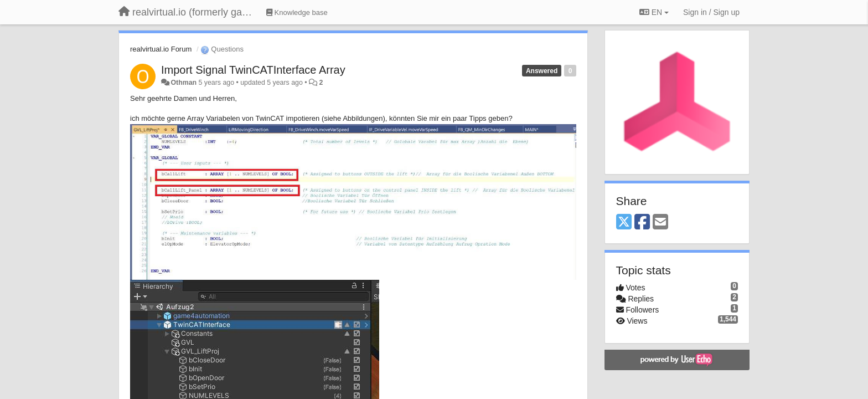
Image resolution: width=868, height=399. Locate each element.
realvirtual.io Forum (161, 49)
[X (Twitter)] (624, 222)
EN (654, 12)
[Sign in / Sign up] (711, 12)
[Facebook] (642, 222)
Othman (184, 83)
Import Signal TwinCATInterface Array (253, 70)
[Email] (660, 222)
